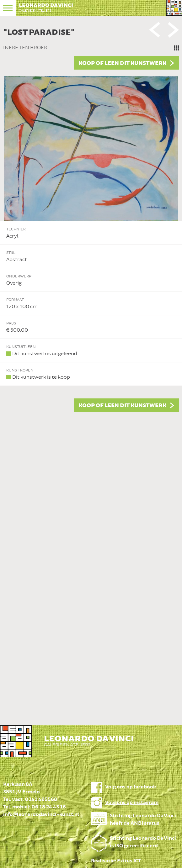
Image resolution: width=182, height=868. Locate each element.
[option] (91, 218)
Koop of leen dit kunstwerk (122, 63)
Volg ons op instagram (132, 803)
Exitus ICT (129, 861)
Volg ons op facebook (131, 787)
